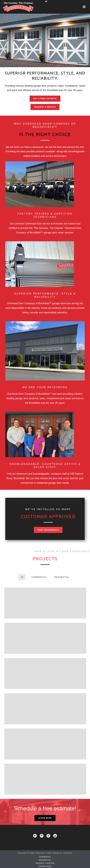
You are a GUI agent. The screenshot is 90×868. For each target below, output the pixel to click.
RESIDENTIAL (62, 577)
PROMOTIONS (45, 866)
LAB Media (67, 853)
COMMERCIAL (39, 577)
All (22, 577)
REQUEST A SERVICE (45, 863)
